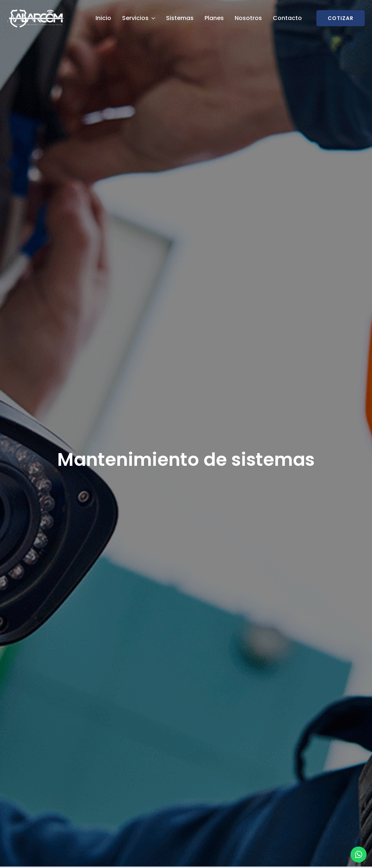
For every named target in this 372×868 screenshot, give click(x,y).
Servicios (135, 18)
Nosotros (248, 18)
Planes (214, 18)
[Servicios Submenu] (153, 18)
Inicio (103, 18)
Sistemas (180, 18)
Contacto (287, 18)
